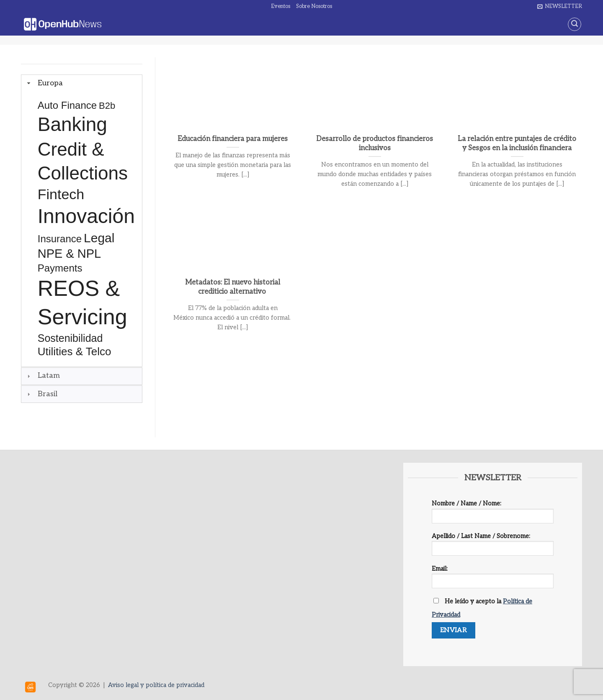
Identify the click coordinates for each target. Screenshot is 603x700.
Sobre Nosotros (314, 6)
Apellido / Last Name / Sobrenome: (493, 547)
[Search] (575, 24)
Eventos (281, 6)
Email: (493, 580)
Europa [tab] (44, 83)
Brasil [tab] (41, 394)
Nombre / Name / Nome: (493, 514)
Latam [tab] (43, 376)
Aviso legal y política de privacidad (156, 685)
